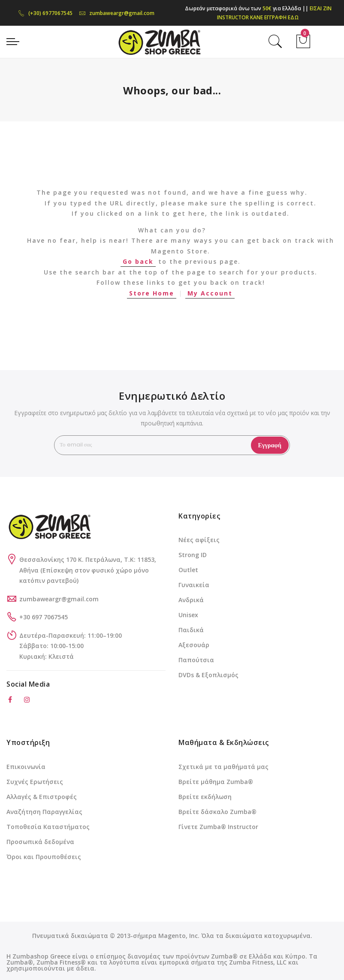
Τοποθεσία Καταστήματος (48, 827)
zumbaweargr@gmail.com (117, 13)
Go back (138, 261)
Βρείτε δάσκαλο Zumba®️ (217, 812)
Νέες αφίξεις (199, 540)
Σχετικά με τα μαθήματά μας (223, 767)
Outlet (188, 570)
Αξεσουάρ (194, 645)
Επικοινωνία (26, 767)
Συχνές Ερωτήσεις (35, 782)
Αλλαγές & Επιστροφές (42, 797)
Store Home (152, 293)
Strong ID (193, 555)
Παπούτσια (196, 660)
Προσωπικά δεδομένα (40, 842)
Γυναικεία (194, 585)
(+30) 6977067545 (45, 13)
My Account (210, 293)
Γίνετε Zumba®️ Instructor (218, 827)
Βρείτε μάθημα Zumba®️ (216, 782)
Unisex (188, 615)
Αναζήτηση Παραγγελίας (44, 812)
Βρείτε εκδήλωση (205, 797)
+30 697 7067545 (44, 617)
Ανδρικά (191, 600)
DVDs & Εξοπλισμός (208, 675)
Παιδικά (191, 630)
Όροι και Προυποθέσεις (44, 857)
